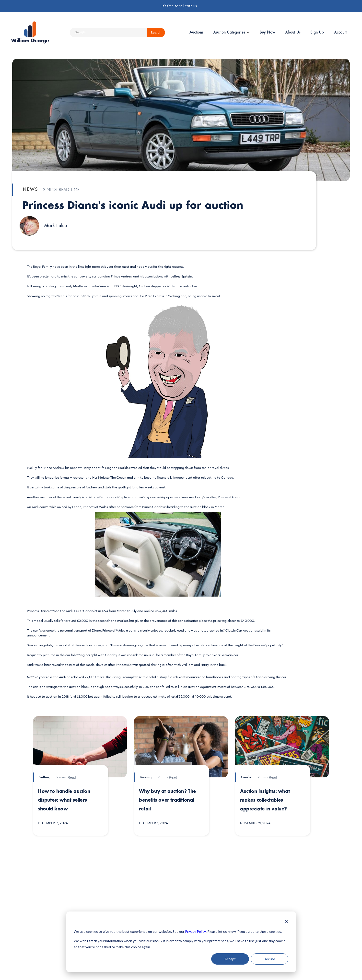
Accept (230, 959)
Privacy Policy (195, 931)
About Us (293, 33)
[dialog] (181, 942)
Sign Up (317, 33)
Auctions (196, 33)
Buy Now (268, 33)
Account (341, 33)
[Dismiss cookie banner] (287, 922)
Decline (269, 959)
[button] (232, 33)
